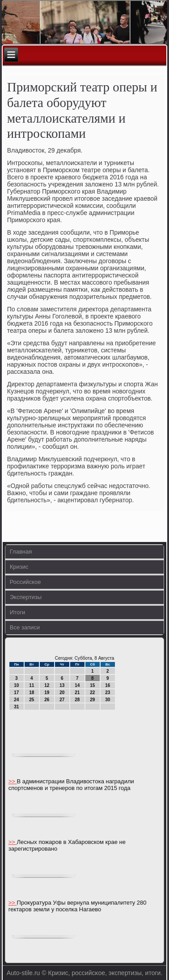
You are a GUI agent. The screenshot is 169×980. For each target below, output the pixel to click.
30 (108, 700)
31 (16, 707)
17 (16, 693)
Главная (21, 552)
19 (47, 693)
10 (16, 685)
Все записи (25, 627)
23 (108, 693)
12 (47, 685)
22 (92, 693)
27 (62, 700)
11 (32, 685)
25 (32, 700)
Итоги (17, 612)
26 (47, 700)
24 (16, 700)
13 (62, 685)
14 (77, 685)
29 (92, 700)
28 (77, 700)
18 (32, 693)
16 (108, 685)
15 (92, 685)
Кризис (19, 567)
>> (13, 781)
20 (62, 693)
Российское (25, 582)
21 (77, 693)
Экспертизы (26, 597)
